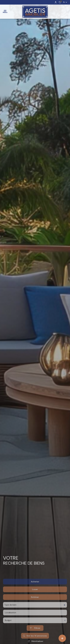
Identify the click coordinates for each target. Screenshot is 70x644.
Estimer (35, 608)
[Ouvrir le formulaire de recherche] (35, 639)
